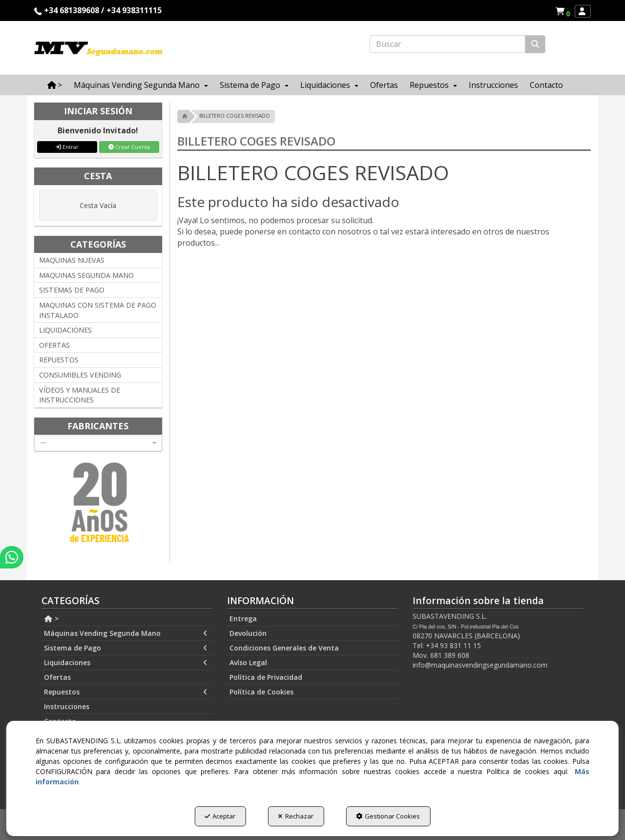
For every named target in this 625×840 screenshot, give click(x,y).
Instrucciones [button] (67, 706)
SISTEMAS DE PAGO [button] (72, 290)
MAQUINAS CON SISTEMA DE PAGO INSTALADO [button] (98, 310)
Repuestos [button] (126, 692)
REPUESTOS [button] (59, 360)
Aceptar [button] (220, 816)
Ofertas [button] (57, 677)
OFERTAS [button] (54, 345)
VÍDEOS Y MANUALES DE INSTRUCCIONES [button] (80, 395)
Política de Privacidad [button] (266, 677)
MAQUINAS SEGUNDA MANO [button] (86, 275)
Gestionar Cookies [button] (388, 816)
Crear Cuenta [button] (129, 147)
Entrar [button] (67, 147)
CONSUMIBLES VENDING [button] (80, 375)
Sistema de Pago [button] (126, 648)
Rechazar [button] (296, 816)
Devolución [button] (248, 633)
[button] (564, 11)
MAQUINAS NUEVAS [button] (72, 260)
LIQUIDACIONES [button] (65, 330)
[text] (448, 44)
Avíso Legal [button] (248, 662)
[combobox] (98, 443)
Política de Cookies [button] (261, 692)
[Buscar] (535, 44)
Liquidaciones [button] (126, 663)
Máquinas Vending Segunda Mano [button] (126, 633)
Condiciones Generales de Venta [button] (284, 648)
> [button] (51, 619)
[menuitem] (562, 11)
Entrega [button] (243, 619)
